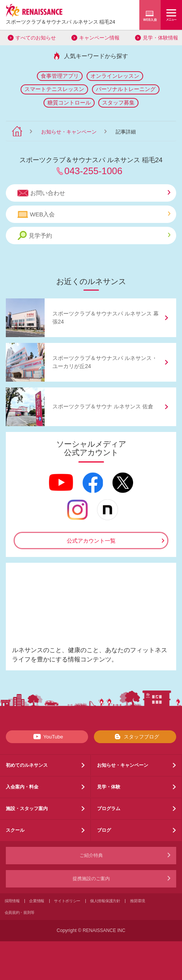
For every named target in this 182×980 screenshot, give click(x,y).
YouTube (47, 737)
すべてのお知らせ (36, 38)
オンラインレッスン (115, 76)
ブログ (104, 830)
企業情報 (37, 901)
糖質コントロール (69, 103)
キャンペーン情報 (99, 38)
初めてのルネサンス (27, 765)
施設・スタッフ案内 (27, 809)
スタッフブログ (135, 737)
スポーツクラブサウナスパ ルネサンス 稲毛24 (61, 22)
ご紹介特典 (91, 855)
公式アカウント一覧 (91, 541)
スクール (15, 830)
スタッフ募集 (118, 103)
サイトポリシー (67, 901)
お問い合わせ (94, 193)
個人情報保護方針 (105, 901)
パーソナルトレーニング (126, 89)
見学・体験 (109, 787)
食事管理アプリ (60, 76)
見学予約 (94, 236)
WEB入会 (94, 214)
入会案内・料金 (22, 787)
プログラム (109, 809)
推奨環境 (138, 901)
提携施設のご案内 (91, 879)
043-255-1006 (93, 171)
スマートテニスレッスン (54, 89)
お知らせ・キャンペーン (69, 132)
